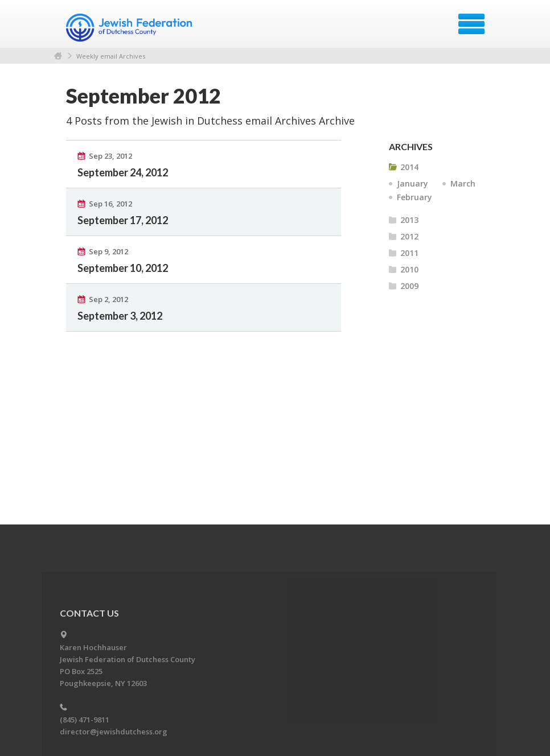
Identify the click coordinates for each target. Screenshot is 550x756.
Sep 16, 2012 (110, 204)
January (412, 183)
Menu (471, 24)
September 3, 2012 (120, 316)
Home (58, 56)
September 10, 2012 (123, 268)
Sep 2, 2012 (108, 299)
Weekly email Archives (111, 56)
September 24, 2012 (123, 172)
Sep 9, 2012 (108, 251)
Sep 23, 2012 (110, 156)
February (414, 197)
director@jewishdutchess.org (114, 732)
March (463, 183)
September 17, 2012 (123, 220)
